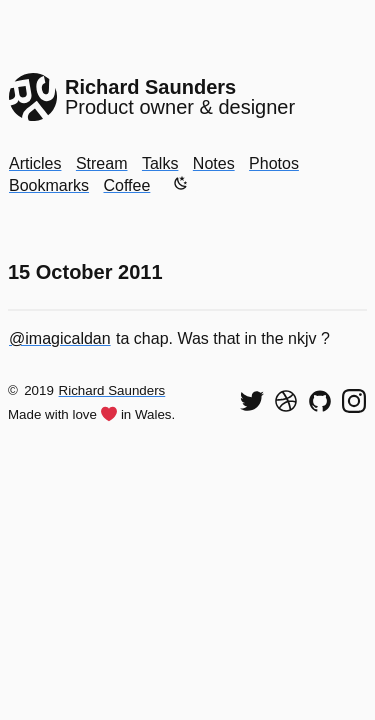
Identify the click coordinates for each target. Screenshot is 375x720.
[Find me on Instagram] (354, 401)
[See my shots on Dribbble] (286, 401)
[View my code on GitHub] (320, 401)
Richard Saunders (112, 390)
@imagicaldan (60, 338)
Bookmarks (49, 185)
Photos (274, 163)
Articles (35, 163)
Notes (214, 163)
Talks (160, 163)
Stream (102, 163)
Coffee (126, 185)
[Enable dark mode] (181, 183)
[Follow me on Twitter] (252, 401)
